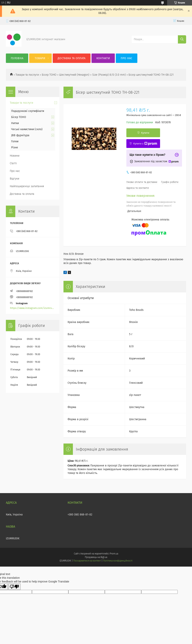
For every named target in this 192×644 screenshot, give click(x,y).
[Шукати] (182, 39)
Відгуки (14, 179)
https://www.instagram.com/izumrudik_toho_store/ (33, 308)
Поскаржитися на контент (87, 561)
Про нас (126, 58)
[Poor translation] (14, 587)
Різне (15, 147)
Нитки (15, 123)
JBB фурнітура (20, 135)
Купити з (145, 144)
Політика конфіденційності (118, 561)
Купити (145, 133)
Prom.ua (114, 554)
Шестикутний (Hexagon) (74, 75)
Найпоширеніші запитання (27, 186)
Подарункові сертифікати (28, 111)
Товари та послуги (27, 75)
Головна (17, 58)
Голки (15, 141)
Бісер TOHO (49, 75)
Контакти (103, 58)
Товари (40, 58)
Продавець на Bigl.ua (96, 557)
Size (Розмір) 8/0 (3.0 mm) (109, 75)
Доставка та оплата (72, 58)
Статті (13, 163)
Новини (15, 156)
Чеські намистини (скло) (27, 129)
